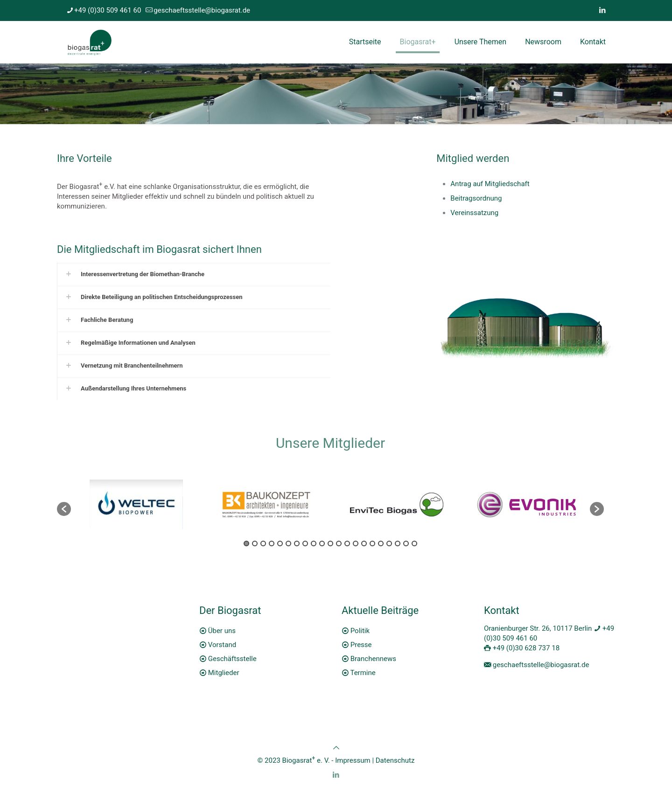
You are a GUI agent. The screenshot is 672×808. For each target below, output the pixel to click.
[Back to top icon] (336, 748)
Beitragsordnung (476, 198)
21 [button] (414, 543)
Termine (363, 673)
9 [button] (314, 543)
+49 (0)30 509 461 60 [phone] (108, 10)
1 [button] (246, 543)
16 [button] (372, 543)
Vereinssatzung (474, 213)
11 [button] (330, 543)
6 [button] (288, 543)
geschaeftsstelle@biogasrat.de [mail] (202, 10)
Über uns (222, 631)
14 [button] (356, 543)
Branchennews (373, 659)
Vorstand (222, 645)
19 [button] (398, 543)
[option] (136, 505)
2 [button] (255, 543)
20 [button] (406, 543)
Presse (361, 645)
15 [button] (364, 543)
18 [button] (389, 543)
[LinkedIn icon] (602, 10)
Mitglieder (224, 673)
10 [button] (322, 543)
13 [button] (347, 543)
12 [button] (339, 543)
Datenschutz (395, 760)
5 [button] (280, 543)
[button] (64, 509)
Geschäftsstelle (232, 659)
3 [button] (263, 543)
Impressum (353, 760)
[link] (194, 274)
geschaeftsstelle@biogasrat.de (541, 665)
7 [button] (297, 543)
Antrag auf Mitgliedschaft (490, 184)
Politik (360, 631)
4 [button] (272, 543)
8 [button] (305, 543)
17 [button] (381, 543)
